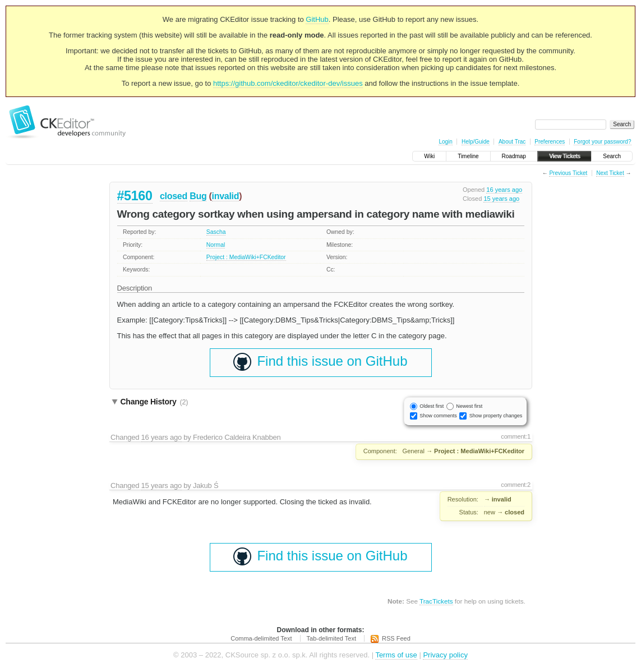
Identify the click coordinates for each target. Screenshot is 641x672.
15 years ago (501, 199)
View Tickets (564, 156)
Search (612, 156)
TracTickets (436, 601)
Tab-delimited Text (331, 638)
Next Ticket (610, 173)
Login (445, 142)
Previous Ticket (568, 173)
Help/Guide (476, 142)
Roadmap (514, 156)
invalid (226, 196)
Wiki (429, 156)
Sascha (216, 232)
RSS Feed (396, 638)
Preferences (550, 142)
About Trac (512, 142)
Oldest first (432, 406)
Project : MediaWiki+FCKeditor (246, 257)
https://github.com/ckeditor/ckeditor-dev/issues (288, 83)
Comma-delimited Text (261, 638)
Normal (216, 245)
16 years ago (504, 190)
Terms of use (396, 655)
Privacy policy (445, 655)
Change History (155, 402)
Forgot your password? (602, 142)
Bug (198, 196)
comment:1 (516, 436)
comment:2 (516, 485)
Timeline (468, 156)
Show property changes (496, 416)
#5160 (135, 196)
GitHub (317, 19)
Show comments (438, 416)
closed (174, 196)
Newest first (469, 406)
